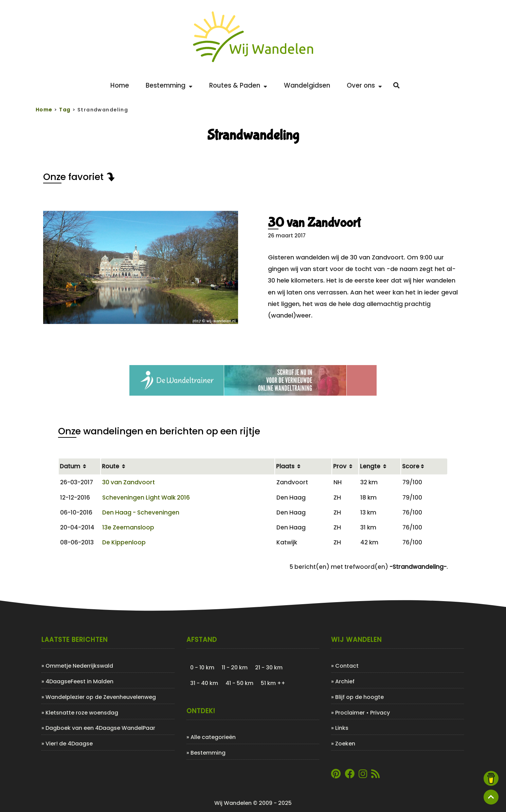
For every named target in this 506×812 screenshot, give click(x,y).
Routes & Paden (238, 85)
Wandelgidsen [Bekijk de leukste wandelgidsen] (307, 85)
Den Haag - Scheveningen (141, 512)
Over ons (364, 85)
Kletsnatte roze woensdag (82, 713)
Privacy (380, 713)
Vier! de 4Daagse (69, 744)
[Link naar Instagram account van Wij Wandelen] (363, 775)
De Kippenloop (124, 542)
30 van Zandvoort (314, 223)
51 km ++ (273, 683)
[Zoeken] (396, 86)
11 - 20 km (235, 667)
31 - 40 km (204, 683)
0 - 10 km (202, 667)
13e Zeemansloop (128, 527)
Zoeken (345, 744)
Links (342, 728)
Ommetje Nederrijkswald (79, 666)
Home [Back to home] (120, 85)
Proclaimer (350, 713)
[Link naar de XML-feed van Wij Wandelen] (375, 775)
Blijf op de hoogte (359, 697)
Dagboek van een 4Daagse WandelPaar (100, 728)
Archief (345, 681)
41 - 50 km (239, 683)
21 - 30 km (269, 667)
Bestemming (169, 85)
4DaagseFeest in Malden (79, 681)
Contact (347, 666)
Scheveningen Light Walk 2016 (146, 498)
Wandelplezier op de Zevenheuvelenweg (101, 697)
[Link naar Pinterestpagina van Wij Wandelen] (336, 775)
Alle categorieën (213, 737)
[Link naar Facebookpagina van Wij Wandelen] (350, 775)
